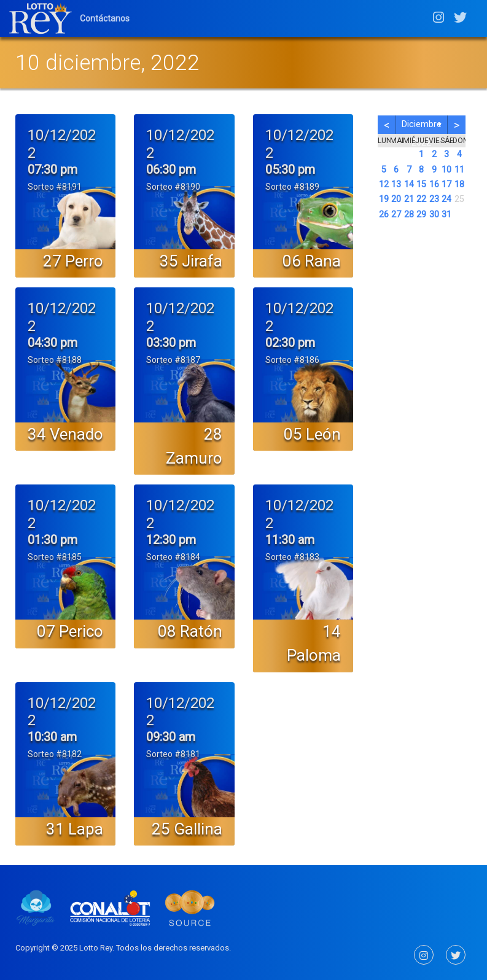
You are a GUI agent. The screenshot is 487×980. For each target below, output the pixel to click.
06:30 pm (171, 169)
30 (434, 215)
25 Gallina (187, 829)
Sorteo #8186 (292, 360)
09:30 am (171, 737)
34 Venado (65, 434)
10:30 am (52, 737)
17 (446, 185)
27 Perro (73, 261)
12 (384, 185)
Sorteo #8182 (55, 754)
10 (446, 170)
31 (446, 215)
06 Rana (312, 261)
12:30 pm (171, 540)
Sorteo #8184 (173, 557)
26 (384, 215)
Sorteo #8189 (292, 187)
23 (434, 199)
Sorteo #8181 (173, 754)
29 (421, 215)
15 (421, 185)
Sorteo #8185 (55, 557)
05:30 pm (290, 169)
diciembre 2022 (422, 126)
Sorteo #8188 (55, 360)
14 (409, 185)
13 (396, 185)
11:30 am (290, 540)
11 (459, 170)
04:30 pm (53, 343)
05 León (312, 434)
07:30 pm (53, 169)
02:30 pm (290, 343)
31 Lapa (75, 829)
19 (384, 199)
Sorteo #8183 (292, 557)
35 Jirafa (191, 261)
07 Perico (70, 631)
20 (396, 199)
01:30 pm (53, 540)
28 (409, 215)
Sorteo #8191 (55, 187)
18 (459, 185)
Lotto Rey (96, 948)
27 (396, 215)
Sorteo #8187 (173, 360)
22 (421, 199)
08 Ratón (190, 631)
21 (409, 199)
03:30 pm (171, 343)
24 (446, 199)
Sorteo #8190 (173, 187)
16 (434, 185)
